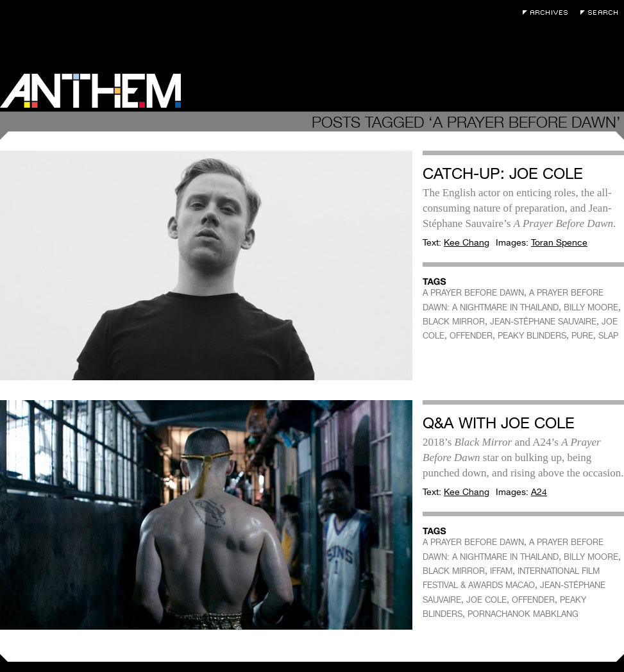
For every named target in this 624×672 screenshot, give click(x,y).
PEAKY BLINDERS (532, 336)
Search (602, 13)
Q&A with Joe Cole (499, 423)
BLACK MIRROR (454, 322)
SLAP (608, 336)
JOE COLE (486, 600)
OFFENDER (471, 336)
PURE (582, 336)
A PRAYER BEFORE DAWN (473, 293)
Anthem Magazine (90, 91)
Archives (548, 13)
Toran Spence (559, 242)
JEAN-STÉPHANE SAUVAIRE (543, 322)
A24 (539, 492)
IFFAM (501, 571)
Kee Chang (467, 242)
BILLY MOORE (591, 307)
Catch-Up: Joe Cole (503, 173)
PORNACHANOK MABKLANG (523, 614)
